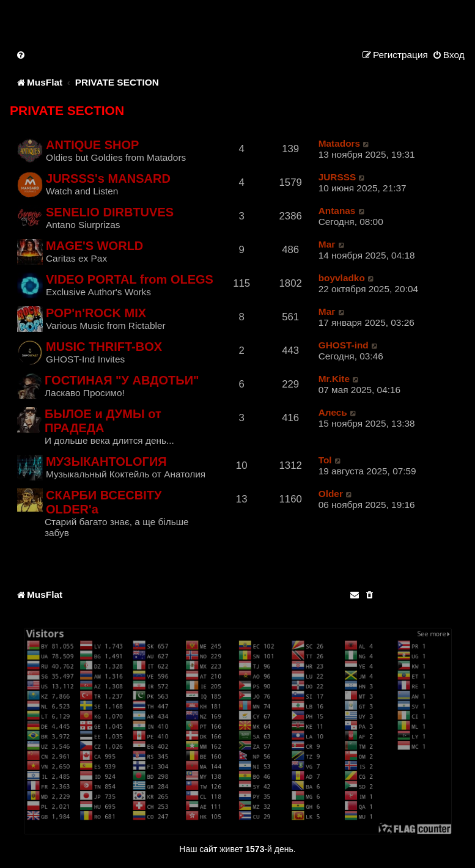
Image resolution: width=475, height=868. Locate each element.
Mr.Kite (334, 379)
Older (331, 494)
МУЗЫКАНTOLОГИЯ (106, 462)
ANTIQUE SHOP (92, 145)
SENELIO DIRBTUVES (110, 212)
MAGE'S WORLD (94, 246)
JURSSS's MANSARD (108, 178)
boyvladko (342, 278)
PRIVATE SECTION (67, 110)
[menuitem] (21, 55)
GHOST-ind (344, 345)
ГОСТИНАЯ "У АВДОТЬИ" (122, 380)
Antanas (337, 211)
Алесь (333, 412)
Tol (325, 460)
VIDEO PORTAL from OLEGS (130, 279)
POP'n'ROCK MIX (96, 313)
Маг (327, 244)
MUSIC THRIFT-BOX (104, 347)
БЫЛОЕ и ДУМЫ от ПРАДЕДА (103, 421)
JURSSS (337, 177)
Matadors (339, 143)
